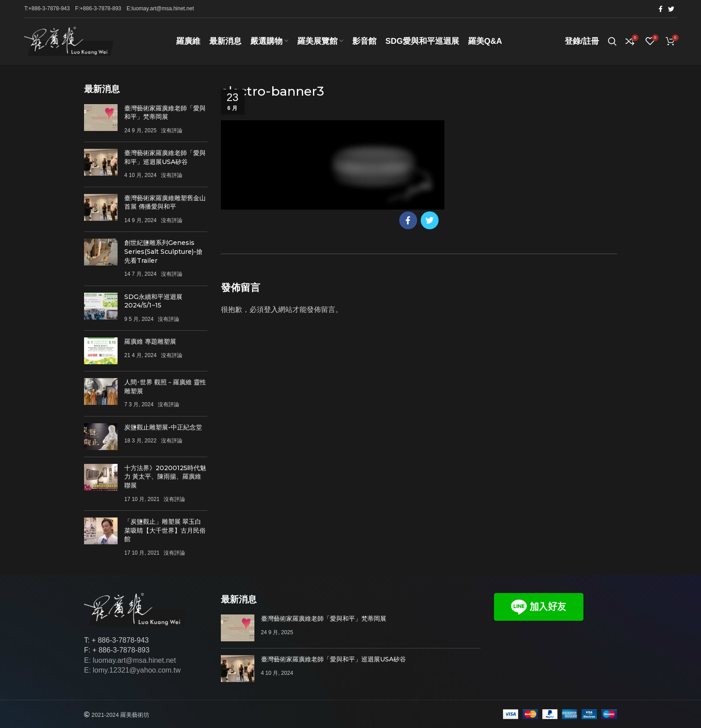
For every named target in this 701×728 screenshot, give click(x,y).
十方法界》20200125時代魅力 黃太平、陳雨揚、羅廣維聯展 (165, 477)
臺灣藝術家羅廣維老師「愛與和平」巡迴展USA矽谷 (165, 158)
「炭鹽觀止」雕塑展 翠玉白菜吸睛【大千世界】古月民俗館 (165, 530)
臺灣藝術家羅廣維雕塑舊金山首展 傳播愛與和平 (165, 202)
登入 (271, 310)
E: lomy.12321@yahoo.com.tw (132, 671)
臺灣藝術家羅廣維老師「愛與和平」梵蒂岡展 (165, 113)
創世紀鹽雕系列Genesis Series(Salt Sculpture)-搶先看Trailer (163, 252)
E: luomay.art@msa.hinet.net (130, 660)
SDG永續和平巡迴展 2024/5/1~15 (153, 301)
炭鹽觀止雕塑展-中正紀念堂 (163, 427)
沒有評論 (172, 130)
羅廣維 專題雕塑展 (150, 341)
